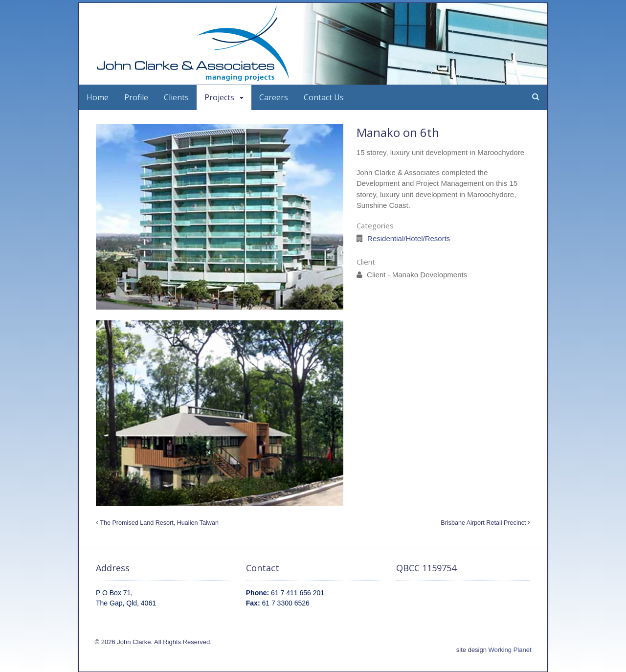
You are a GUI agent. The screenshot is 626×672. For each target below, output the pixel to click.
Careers (274, 97)
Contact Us (324, 97)
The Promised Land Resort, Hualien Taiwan (157, 523)
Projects (219, 97)
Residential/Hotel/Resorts (409, 238)
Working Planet (510, 650)
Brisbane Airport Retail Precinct (485, 523)
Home (98, 97)
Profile (136, 97)
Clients (176, 97)
